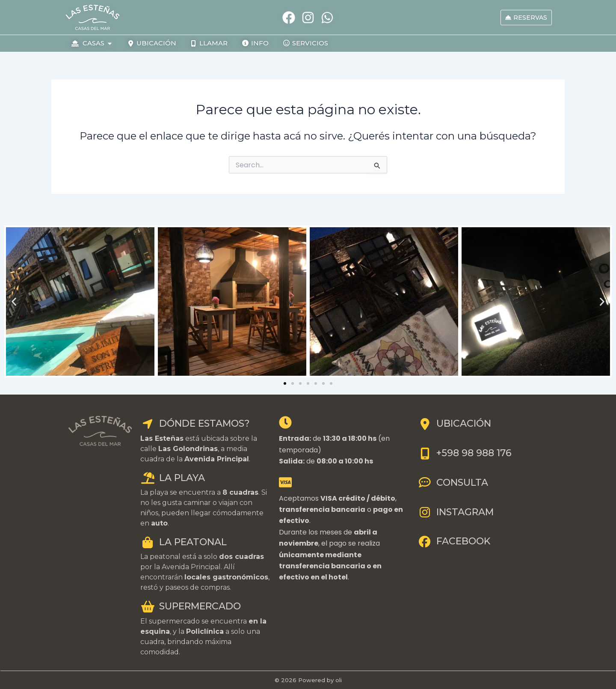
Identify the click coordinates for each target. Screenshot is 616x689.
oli (339, 680)
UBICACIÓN (454, 423)
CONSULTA (453, 483)
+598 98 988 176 (465, 453)
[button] (14, 301)
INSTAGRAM (456, 512)
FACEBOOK (454, 541)
